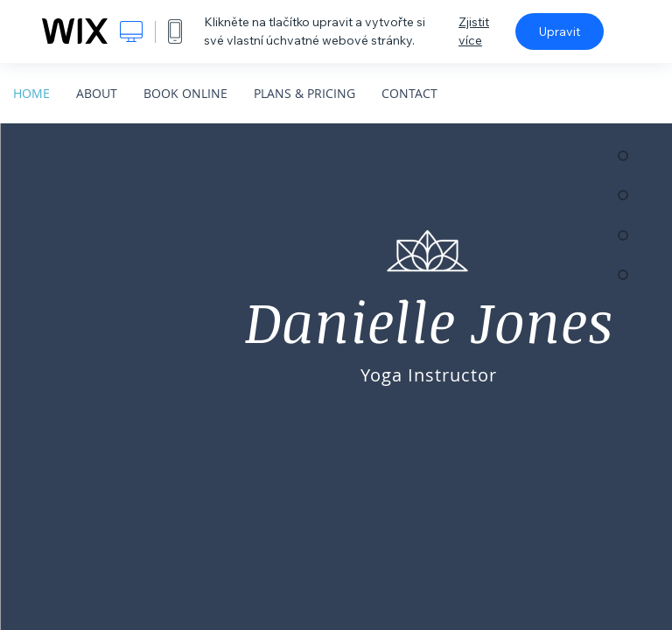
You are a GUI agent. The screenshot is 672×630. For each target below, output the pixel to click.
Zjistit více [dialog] (474, 31)
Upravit (560, 31)
